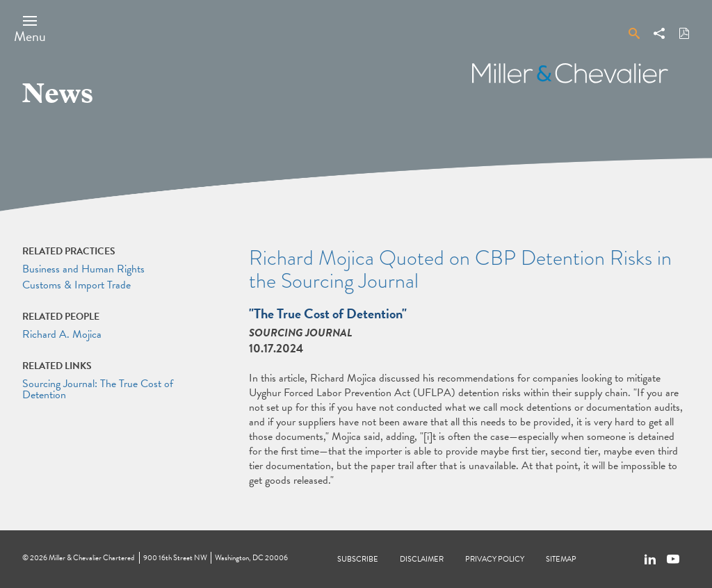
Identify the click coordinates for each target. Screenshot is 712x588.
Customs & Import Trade (76, 285)
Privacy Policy (495, 559)
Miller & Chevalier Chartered (91, 558)
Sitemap (561, 559)
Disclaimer (422, 559)
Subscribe (358, 559)
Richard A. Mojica (62, 334)
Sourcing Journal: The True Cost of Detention (98, 389)
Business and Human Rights (83, 269)
